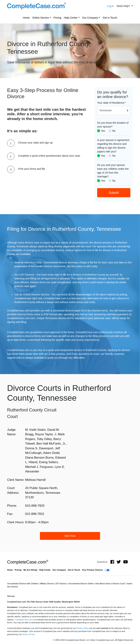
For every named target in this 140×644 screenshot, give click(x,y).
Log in (110, 6)
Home (26, 18)
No (114, 131)
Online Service (41, 18)
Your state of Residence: (111, 103)
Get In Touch (110, 18)
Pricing (58, 18)
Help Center (71, 18)
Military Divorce (47, 584)
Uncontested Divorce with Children (23, 584)
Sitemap (11, 596)
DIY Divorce (61, 584)
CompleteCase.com (28, 562)
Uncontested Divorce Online (81, 584)
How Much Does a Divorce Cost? (110, 584)
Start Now (70, 536)
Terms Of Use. (29, 634)
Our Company (90, 18)
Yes (103, 131)
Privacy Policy (83, 628)
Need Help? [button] (124, 6)
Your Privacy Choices (92, 570)
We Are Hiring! (30, 570)
